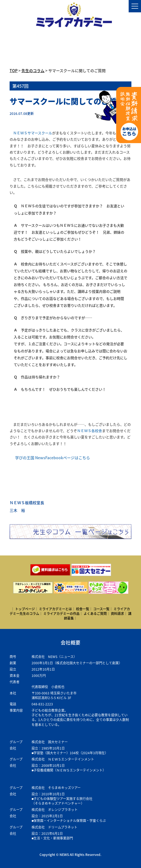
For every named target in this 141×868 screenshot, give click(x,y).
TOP (14, 70)
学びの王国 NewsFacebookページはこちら (53, 458)
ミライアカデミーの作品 (61, 614)
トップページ (25, 609)
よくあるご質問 (95, 614)
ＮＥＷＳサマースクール (33, 133)
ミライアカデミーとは (55, 609)
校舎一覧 (83, 609)
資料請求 (117, 614)
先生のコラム (33, 70)
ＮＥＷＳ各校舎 (90, 431)
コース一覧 (101, 609)
